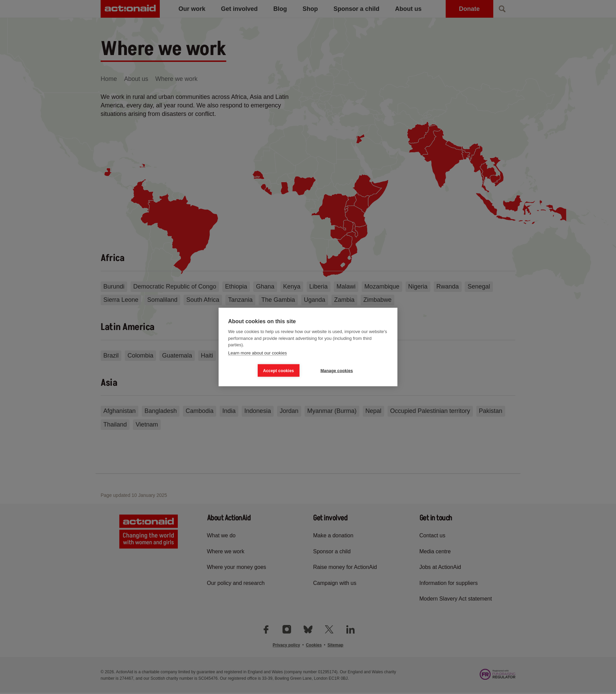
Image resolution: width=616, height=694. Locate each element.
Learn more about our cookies (258, 353)
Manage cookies (337, 370)
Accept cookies (279, 370)
